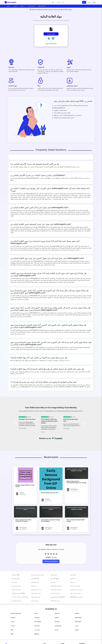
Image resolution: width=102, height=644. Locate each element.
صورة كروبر (14, 582)
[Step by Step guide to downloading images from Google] (76, 473)
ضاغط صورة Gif (15, 578)
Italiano (57, 617)
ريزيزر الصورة (34, 586)
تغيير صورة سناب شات (75, 593)
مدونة (89, 2)
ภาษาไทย (37, 630)
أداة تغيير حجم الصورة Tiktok (18, 593)
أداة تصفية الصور (35, 582)
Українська (58, 626)
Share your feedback (51, 561)
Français (37, 617)
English (77, 613)
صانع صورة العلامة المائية (56, 586)
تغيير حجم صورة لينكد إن (56, 590)
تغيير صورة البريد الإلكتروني (76, 590)
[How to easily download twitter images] (76, 512)
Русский (37, 626)
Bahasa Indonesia (16, 613)
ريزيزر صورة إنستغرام (36, 590)
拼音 (12, 634)
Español (13, 617)
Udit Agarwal (74, 489)
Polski (12, 622)
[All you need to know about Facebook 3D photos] (25, 512)
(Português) (38, 622)
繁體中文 (37, 634)
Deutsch (57, 613)
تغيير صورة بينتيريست (55, 593)
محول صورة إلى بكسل (75, 586)
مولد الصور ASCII (16, 575)
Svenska (57, 622)
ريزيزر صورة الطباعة (55, 601)
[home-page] (11, 2)
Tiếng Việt (78, 622)
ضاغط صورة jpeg (55, 578)
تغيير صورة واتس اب (16, 601)
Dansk (36, 613)
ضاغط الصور (73, 575)
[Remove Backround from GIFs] (51, 479)
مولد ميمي (53, 582)
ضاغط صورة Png (35, 578)
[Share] (53, 2)
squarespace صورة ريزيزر (76, 597)
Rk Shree (22, 493)
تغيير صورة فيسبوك (16, 590)
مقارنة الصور (73, 578)
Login (94, 2)
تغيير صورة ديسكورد (36, 597)
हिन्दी (12, 630)
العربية (77, 626)
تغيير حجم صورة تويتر (36, 593)
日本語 (77, 630)
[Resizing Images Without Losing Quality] (25, 475)
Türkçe (13, 626)
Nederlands (78, 617)
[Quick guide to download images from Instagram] (51, 512)
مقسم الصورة (54, 575)
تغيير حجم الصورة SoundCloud (58, 597)
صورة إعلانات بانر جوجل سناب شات (20, 597)
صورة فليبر (73, 582)
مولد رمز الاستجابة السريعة (37, 575)
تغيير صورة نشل (35, 601)
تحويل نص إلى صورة (16, 586)
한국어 (57, 630)
